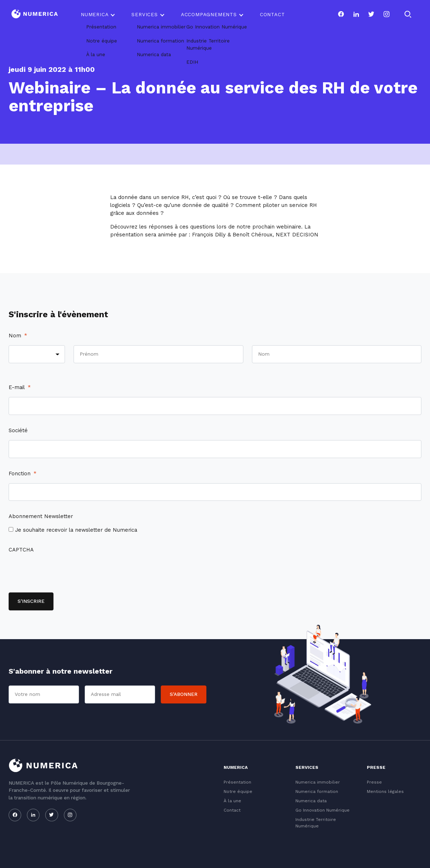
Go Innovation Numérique (322, 810)
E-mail (20, 387)
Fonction (23, 474)
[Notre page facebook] (341, 14)
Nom (18, 336)
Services (144, 14)
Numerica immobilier (318, 782)
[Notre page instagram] (387, 14)
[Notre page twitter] (371, 14)
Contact (272, 14)
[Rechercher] (408, 14)
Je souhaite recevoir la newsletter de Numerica (76, 530)
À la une (232, 801)
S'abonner (184, 694)
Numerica (95, 14)
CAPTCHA (21, 550)
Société (18, 430)
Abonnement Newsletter (41, 516)
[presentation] (63, 573)
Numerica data (311, 801)
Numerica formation (317, 791)
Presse (374, 782)
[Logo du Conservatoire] (35, 15)
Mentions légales (385, 791)
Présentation (237, 782)
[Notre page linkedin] (356, 14)
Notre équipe (238, 791)
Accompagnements (209, 14)
